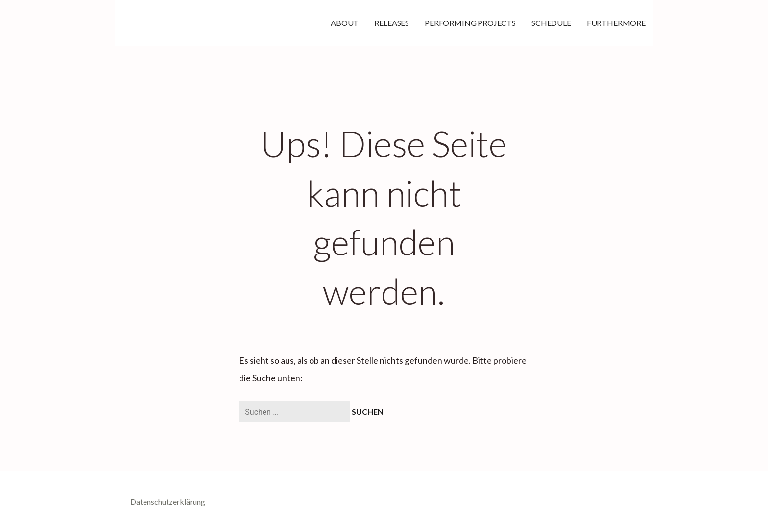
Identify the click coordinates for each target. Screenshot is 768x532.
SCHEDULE (551, 23)
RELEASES (392, 23)
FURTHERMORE (616, 23)
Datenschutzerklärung (168, 501)
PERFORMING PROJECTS (470, 23)
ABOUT (345, 23)
